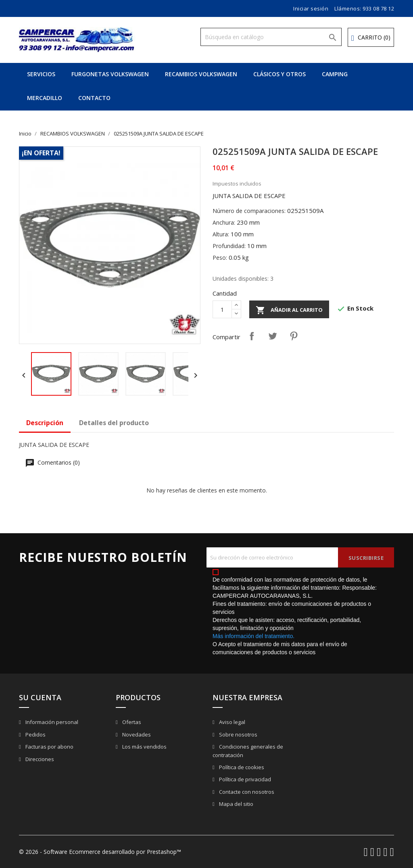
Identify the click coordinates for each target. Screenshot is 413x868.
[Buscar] (271, 37)
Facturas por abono (49, 747)
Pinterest (294, 336)
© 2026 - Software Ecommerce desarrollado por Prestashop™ (100, 852)
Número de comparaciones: (249, 211)
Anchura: (224, 222)
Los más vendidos (144, 747)
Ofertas (131, 722)
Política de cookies (241, 767)
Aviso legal (232, 722)
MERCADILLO (45, 98)
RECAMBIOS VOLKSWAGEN (201, 74)
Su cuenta (40, 697)
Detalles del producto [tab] (114, 423)
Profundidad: (229, 246)
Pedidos (35, 734)
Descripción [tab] (45, 423)
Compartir (252, 336)
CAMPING (335, 74)
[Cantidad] (222, 309)
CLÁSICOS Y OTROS (280, 74)
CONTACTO (94, 98)
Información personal (51, 722)
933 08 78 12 (378, 8)
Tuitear (273, 336)
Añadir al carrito (289, 310)
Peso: (220, 258)
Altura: (221, 234)
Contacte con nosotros (246, 792)
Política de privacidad (244, 779)
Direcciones (39, 759)
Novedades (136, 734)
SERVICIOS (41, 74)
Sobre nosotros (238, 734)
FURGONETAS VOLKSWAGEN (110, 74)
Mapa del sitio (236, 804)
